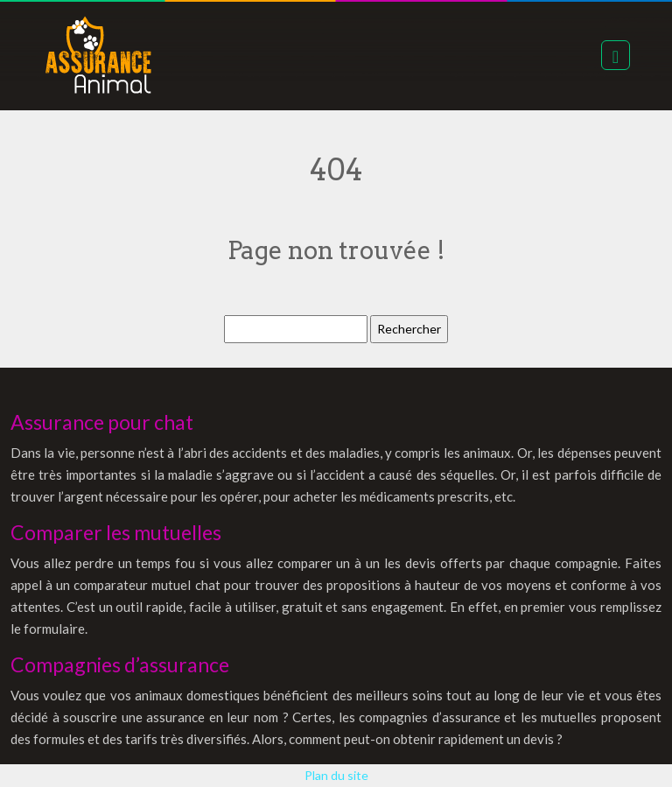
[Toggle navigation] (616, 55)
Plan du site (336, 775)
